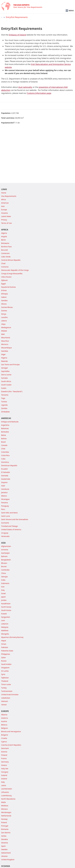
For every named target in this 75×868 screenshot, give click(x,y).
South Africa (6, 381)
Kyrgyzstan (6, 617)
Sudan (4, 388)
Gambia (4, 300)
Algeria (4, 233)
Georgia (4, 577)
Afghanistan (6, 546)
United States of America (11, 530)
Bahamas (5, 428)
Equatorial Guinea (8, 287)
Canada (4, 445)
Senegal (4, 368)
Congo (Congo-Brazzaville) (12, 274)
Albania (4, 715)
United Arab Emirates (10, 695)
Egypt (3, 284)
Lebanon (5, 624)
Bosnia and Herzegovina (11, 731)
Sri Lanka (5, 671)
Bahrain (4, 556)
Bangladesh (6, 560)
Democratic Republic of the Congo (15, 270)
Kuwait (4, 614)
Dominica (5, 462)
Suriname (5, 523)
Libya (3, 324)
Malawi (4, 331)
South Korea (6, 610)
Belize (4, 435)
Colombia (5, 452)
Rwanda (4, 361)
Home (4, 193)
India (3, 580)
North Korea (6, 607)
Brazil (3, 442)
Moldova (5, 806)
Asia (3, 206)
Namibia (5, 351)
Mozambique (6, 348)
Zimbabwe (5, 412)
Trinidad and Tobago (10, 526)
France (4, 758)
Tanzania (5, 395)
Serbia (4, 836)
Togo (3, 398)
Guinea (4, 311)
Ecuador (4, 469)
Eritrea (4, 290)
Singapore (5, 668)
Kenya (4, 314)
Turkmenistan (7, 691)
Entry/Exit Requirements (17, 17)
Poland (4, 822)
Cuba (3, 459)
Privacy (4, 220)
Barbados (5, 432)
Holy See (5, 769)
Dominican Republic (9, 465)
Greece (4, 765)
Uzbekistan (6, 698)
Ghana (4, 304)
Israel (3, 593)
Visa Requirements (9, 196)
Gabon (4, 297)
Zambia (4, 408)
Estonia (4, 752)
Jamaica (4, 492)
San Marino (6, 833)
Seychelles (5, 371)
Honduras (5, 489)
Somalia (4, 378)
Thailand (5, 681)
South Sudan (6, 385)
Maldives (5, 630)
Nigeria (4, 358)
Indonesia (5, 583)
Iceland (4, 775)
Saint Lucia (6, 516)
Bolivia (4, 439)
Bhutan (4, 563)
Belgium (5, 728)
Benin (4, 240)
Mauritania (6, 338)
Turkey (4, 688)
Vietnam (5, 701)
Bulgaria (5, 735)
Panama (4, 503)
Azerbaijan (5, 553)
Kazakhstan (6, 604)
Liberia (4, 321)
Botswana (5, 243)
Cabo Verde (6, 257)
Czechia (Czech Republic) (11, 745)
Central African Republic (11, 260)
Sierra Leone (6, 375)
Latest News (6, 216)
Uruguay (5, 533)
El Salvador (6, 472)
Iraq (3, 590)
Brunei (4, 566)
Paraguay (5, 506)
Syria (3, 674)
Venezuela (5, 536)
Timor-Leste (6, 684)
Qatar (4, 657)
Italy (3, 782)
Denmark (5, 748)
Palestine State (7, 651)
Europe (4, 210)
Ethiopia (4, 294)
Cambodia (5, 570)
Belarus (4, 725)
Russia (4, 661)
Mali (3, 334)
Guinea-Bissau (7, 307)
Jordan (4, 600)
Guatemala (6, 479)
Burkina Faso (6, 247)
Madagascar (6, 327)
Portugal (5, 826)
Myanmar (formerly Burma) (12, 637)
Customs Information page (39, 93)
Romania (5, 829)
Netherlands (6, 816)
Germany (5, 762)
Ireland (4, 779)
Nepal (4, 641)
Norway (4, 819)
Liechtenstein (7, 789)
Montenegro (6, 812)
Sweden (4, 849)
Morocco (5, 344)
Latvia (4, 785)
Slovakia (4, 839)
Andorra (4, 718)
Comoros (5, 267)
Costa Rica (5, 455)
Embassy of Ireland (17, 35)
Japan (3, 597)
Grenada (5, 476)
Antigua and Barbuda (10, 422)
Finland (4, 755)
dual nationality (25, 87)
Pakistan (5, 647)
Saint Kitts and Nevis (9, 513)
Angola (4, 236)
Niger (3, 354)
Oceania (4, 213)
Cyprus (4, 742)
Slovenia (5, 843)
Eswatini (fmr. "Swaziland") (12, 391)
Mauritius (5, 341)
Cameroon (5, 253)
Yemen (4, 705)
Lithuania (5, 792)
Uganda (4, 405)
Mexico (4, 496)
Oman (4, 644)
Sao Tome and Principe (10, 364)
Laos (3, 620)
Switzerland (6, 853)
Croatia (4, 738)
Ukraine (4, 856)
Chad (3, 263)
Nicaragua (5, 499)
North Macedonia (8, 799)
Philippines (6, 654)
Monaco (4, 809)
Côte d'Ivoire (6, 277)
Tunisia (4, 402)
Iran (3, 587)
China (4, 573)
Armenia (5, 550)
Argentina (5, 425)
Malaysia (5, 627)
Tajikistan (5, 678)
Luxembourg (6, 795)
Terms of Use (6, 223)
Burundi (4, 250)
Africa (4, 199)
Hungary (5, 772)
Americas (5, 203)
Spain (3, 846)
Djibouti (4, 280)
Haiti (3, 486)
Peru (3, 509)
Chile (3, 449)
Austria (4, 721)
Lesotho (4, 317)
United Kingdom (8, 860)
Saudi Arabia (6, 664)
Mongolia (5, 634)
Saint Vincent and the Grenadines (15, 519)
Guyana (4, 482)
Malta (3, 802)
